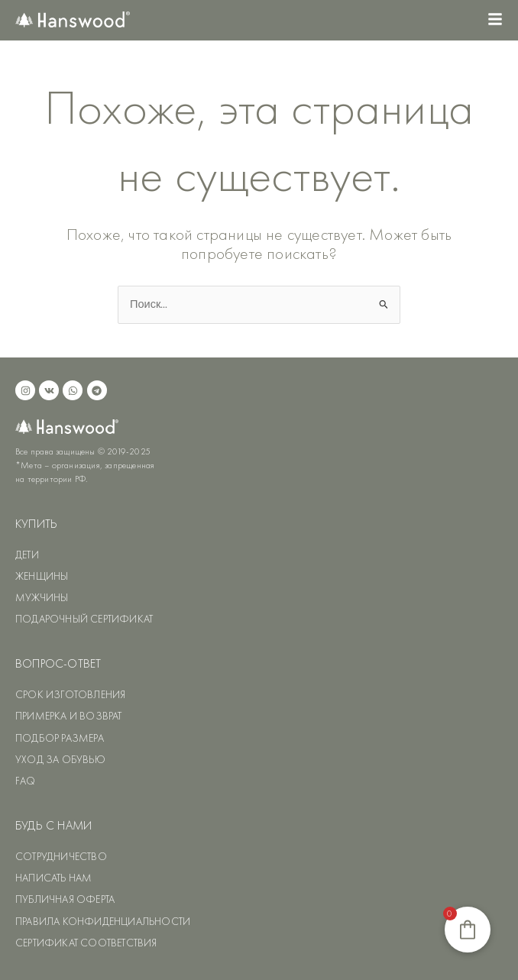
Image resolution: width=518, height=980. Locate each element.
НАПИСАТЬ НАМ (53, 878)
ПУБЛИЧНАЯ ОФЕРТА (65, 899)
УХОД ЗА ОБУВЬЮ (60, 759)
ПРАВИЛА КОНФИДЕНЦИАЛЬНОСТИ (103, 921)
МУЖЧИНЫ (42, 597)
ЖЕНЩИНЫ (42, 576)
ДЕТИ (27, 555)
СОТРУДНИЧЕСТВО (61, 856)
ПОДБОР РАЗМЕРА (60, 738)
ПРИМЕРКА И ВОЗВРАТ (69, 716)
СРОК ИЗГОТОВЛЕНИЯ (70, 694)
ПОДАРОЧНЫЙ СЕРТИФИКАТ (84, 619)
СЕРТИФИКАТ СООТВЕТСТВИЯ (86, 943)
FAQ (26, 781)
